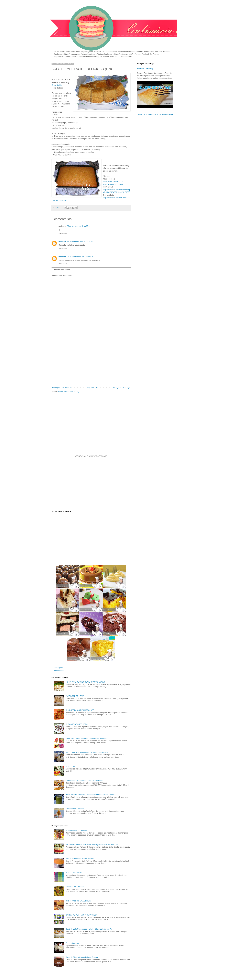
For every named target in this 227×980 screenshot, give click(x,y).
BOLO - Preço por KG (74, 873)
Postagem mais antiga (121, 388)
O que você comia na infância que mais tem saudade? (87, 738)
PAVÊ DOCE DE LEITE (75, 696)
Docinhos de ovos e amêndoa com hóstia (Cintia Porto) (87, 752)
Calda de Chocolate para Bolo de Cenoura (82, 957)
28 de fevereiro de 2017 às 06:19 (80, 257)
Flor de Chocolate (72, 943)
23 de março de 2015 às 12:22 (79, 226)
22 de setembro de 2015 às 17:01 (80, 241)
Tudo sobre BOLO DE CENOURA (155, 114)
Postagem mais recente (61, 388)
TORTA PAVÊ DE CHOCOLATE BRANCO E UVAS (85, 682)
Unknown (62, 241)
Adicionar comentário (61, 270)
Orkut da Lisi (57, 85)
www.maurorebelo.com (113, 181)
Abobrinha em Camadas (75, 887)
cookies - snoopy (145, 69)
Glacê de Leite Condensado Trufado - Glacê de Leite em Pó (89, 929)
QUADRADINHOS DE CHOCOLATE (80, 710)
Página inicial (92, 388)
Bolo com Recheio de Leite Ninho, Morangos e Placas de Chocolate (92, 845)
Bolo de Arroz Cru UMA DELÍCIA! (78, 901)
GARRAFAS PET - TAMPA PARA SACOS (82, 915)
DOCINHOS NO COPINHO (76, 830)
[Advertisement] (91, 363)
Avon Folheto (59, 671)
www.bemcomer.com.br (113, 184)
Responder (63, 233)
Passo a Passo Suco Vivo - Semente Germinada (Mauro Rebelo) (91, 795)
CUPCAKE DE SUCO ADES (77, 724)
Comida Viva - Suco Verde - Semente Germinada (85, 781)
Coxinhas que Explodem (75, 809)
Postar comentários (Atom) (69, 392)
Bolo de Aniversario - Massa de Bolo (80, 859)
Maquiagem (58, 668)
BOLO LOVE (71, 767)
